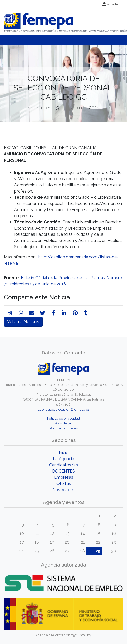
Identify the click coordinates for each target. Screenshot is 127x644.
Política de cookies (64, 428)
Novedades (64, 490)
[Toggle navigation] (7, 40)
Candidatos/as (63, 465)
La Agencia (63, 459)
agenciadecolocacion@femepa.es (64, 409)
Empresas (64, 477)
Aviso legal (63, 423)
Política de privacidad (63, 418)
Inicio (64, 453)
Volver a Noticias (23, 322)
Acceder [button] (111, 4)
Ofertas (64, 484)
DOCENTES (63, 471)
